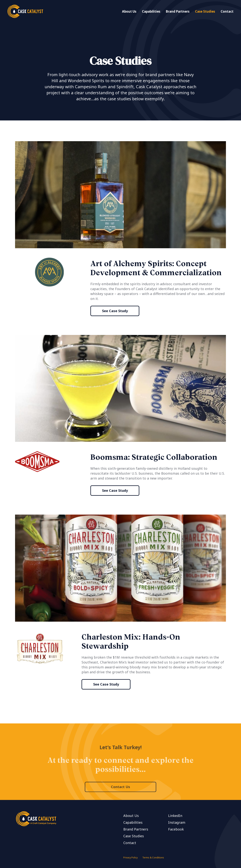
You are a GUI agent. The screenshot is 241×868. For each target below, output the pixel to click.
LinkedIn (175, 816)
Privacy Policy (130, 858)
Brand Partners (178, 11)
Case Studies (205, 11)
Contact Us (120, 798)
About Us (129, 11)
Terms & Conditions (153, 858)
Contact (227, 11)
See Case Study (115, 311)
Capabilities (151, 11)
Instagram (177, 822)
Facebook (176, 829)
